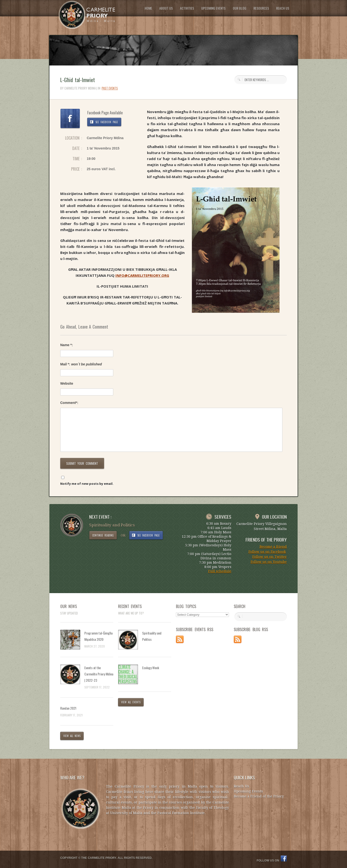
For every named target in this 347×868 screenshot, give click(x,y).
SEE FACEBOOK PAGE (107, 122)
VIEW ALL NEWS (72, 736)
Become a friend (273, 547)
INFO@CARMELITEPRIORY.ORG (142, 275)
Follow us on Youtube (269, 562)
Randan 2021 (68, 708)
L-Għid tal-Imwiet (78, 80)
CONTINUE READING (103, 535)
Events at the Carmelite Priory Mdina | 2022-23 (99, 674)
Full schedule (220, 571)
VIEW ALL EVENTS (131, 702)
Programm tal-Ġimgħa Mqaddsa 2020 (98, 636)
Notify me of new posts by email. (87, 484)
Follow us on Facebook (267, 552)
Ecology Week (151, 668)
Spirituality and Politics (152, 636)
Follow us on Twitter (270, 557)
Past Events (110, 88)
